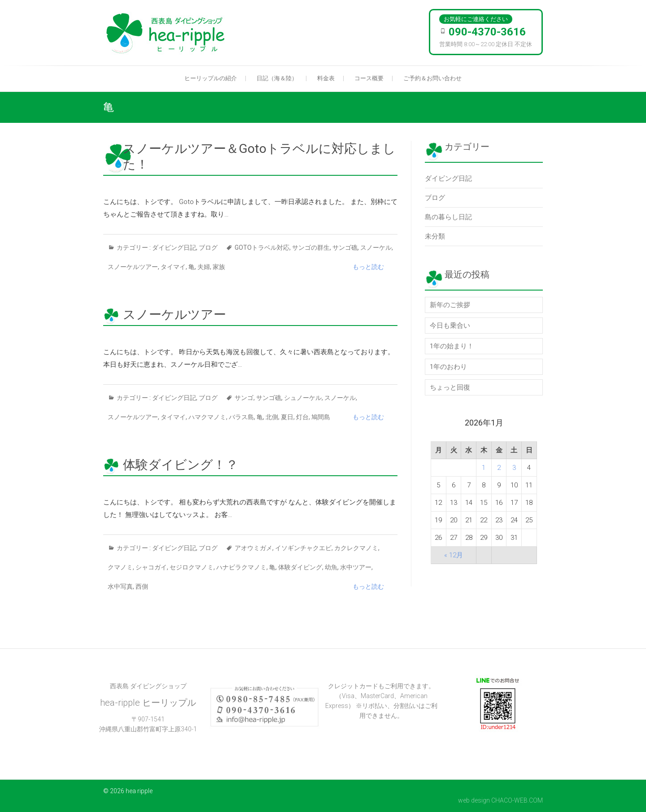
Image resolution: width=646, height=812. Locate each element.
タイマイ (173, 267)
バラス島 (241, 417)
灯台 (302, 417)
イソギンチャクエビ (303, 548)
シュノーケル (303, 398)
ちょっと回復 (450, 387)
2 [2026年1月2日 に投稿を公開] (499, 468)
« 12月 (454, 555)
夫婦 (204, 267)
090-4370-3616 (487, 32)
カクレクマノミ (356, 548)
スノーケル (376, 248)
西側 (142, 586)
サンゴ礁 (345, 248)
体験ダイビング (300, 567)
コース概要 (369, 78)
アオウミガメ (253, 548)
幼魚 (331, 567)
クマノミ (120, 567)
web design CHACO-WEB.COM (500, 800)
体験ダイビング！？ (181, 465)
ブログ (208, 248)
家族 (219, 267)
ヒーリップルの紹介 (211, 78)
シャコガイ (151, 567)
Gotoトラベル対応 (262, 248)
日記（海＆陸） (277, 78)
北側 (272, 417)
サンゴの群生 (311, 248)
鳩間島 (321, 417)
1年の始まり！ (452, 346)
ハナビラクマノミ (241, 567)
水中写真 (120, 586)
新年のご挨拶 (450, 305)
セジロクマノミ (192, 567)
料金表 (326, 78)
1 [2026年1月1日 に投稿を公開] (484, 468)
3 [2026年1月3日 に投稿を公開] (514, 468)
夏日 (287, 417)
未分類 (435, 236)
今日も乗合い (450, 326)
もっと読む (368, 267)
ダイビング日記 (174, 248)
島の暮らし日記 (448, 217)
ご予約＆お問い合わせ (432, 78)
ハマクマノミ (207, 417)
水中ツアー (356, 567)
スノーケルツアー (133, 267)
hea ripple (139, 791)
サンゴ (244, 398)
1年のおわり (448, 367)
